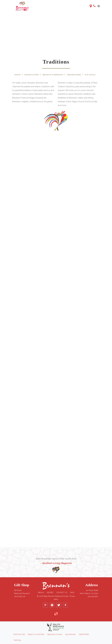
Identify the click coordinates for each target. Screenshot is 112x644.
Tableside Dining (74, 75)
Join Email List (20, 596)
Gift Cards (18, 590)
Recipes (50, 593)
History (18, 75)
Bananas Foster (32, 75)
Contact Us (62, 593)
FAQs (72, 593)
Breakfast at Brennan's (53, 75)
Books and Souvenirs (22, 593)
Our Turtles (90, 75)
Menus (41, 593)
